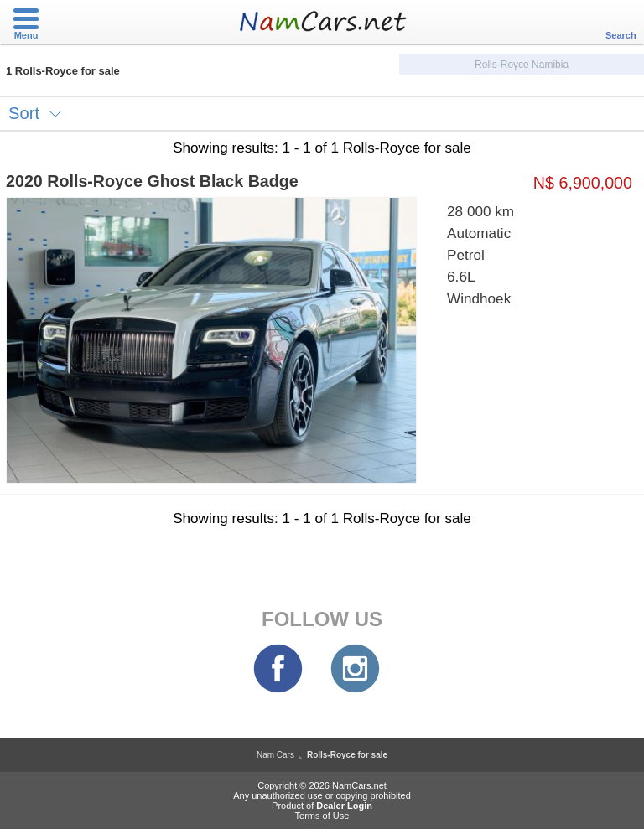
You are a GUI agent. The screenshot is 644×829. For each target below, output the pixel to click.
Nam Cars (275, 755)
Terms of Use (322, 816)
